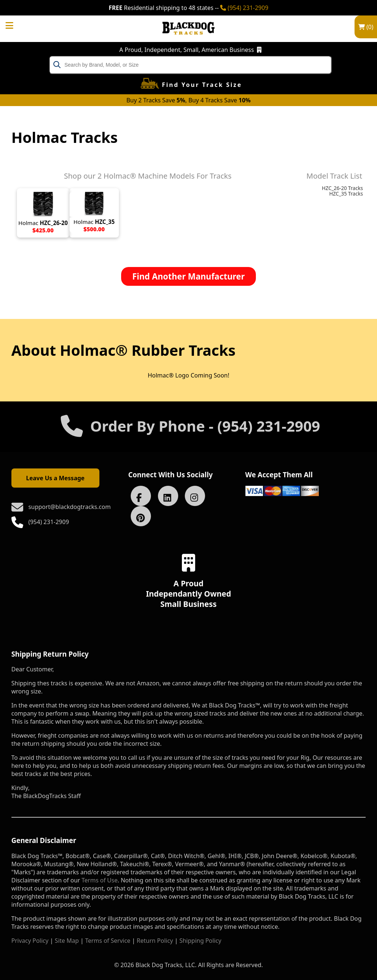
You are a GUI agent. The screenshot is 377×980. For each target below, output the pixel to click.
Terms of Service (108, 941)
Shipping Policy (200, 941)
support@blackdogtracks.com (70, 507)
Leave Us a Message (55, 478)
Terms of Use (100, 880)
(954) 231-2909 (244, 8)
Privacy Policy (30, 941)
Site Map (67, 941)
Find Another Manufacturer (188, 276)
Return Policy (155, 941)
